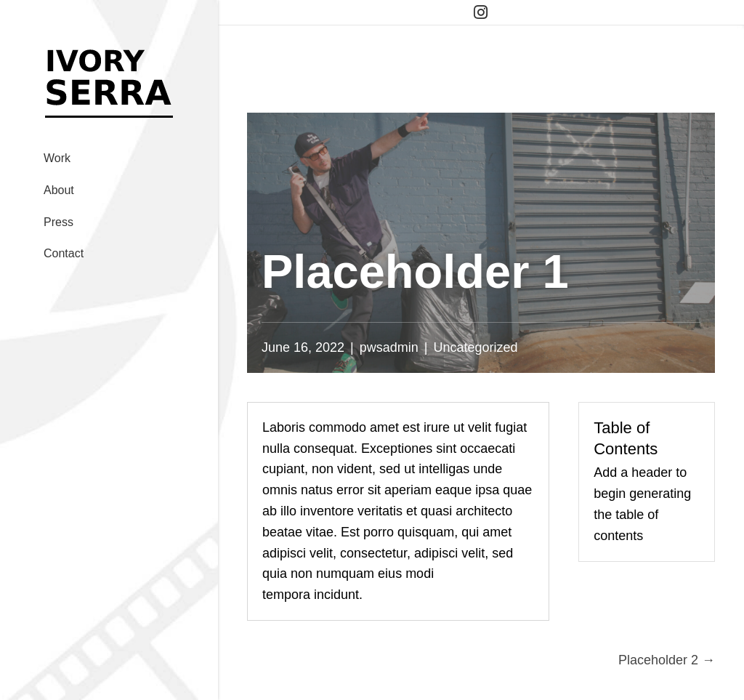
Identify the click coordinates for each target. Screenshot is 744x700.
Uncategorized (476, 347)
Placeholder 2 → (667, 660)
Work (57, 158)
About (59, 190)
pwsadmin (389, 347)
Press (58, 222)
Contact (64, 253)
